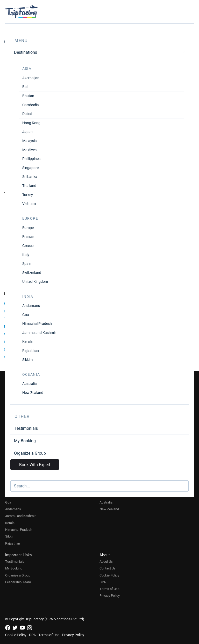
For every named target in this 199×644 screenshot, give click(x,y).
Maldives (29, 150)
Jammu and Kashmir (39, 333)
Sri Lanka (30, 176)
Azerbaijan (31, 78)
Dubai (27, 114)
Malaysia (30, 141)
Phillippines (31, 159)
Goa (26, 315)
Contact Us (108, 568)
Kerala (27, 341)
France (28, 236)
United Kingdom (35, 281)
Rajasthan (31, 350)
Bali (25, 87)
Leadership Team (18, 582)
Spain (27, 263)
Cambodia (31, 105)
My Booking (25, 441)
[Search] (99, 486)
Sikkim (27, 360)
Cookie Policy (109, 575)
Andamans (31, 306)
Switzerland (32, 273)
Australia (30, 383)
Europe (28, 228)
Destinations (100, 52)
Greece (28, 246)
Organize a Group (30, 453)
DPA (103, 582)
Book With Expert (35, 464)
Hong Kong (31, 123)
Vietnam (29, 203)
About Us (106, 561)
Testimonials (26, 428)
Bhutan (28, 96)
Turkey (28, 195)
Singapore (30, 168)
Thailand (29, 186)
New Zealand (33, 393)
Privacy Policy (110, 595)
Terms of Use (109, 589)
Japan (27, 132)
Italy (26, 255)
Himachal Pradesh (37, 323)
